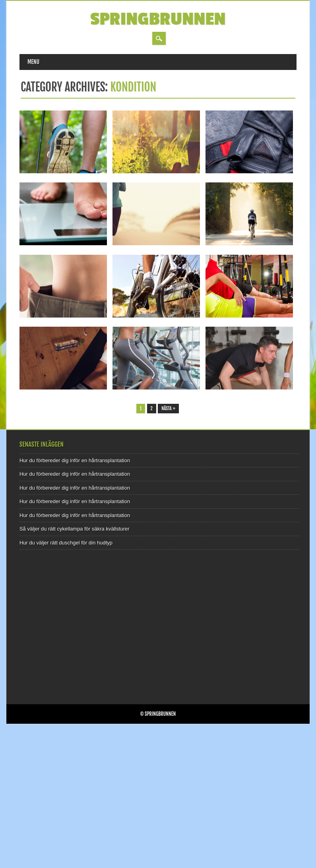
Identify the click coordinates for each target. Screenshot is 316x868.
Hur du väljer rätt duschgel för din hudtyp (66, 543)
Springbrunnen (158, 19)
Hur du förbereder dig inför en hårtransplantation (75, 460)
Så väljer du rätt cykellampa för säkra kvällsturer (75, 529)
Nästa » (168, 409)
